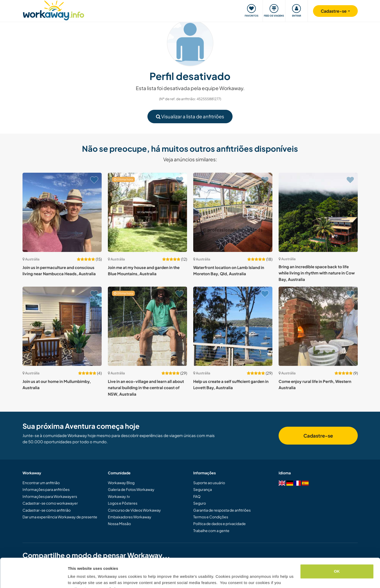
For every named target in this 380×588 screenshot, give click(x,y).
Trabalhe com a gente (211, 531)
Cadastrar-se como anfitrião (47, 510)
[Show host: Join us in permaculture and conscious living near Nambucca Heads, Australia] (62, 212)
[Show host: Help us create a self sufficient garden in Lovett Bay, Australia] (233, 326)
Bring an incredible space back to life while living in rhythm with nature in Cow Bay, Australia (317, 273)
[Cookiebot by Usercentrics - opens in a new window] (33, 578)
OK (337, 546)
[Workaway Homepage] (54, 10)
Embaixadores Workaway (130, 517)
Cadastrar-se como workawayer (50, 503)
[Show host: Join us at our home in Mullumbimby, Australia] (62, 326)
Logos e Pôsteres (123, 503)
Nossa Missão (119, 524)
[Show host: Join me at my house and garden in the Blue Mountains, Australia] (147, 212)
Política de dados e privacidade (219, 524)
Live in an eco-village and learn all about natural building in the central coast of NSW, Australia (146, 388)
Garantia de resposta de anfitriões (222, 510)
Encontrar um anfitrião (41, 483)
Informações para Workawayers (50, 496)
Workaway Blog (121, 483)
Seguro (200, 503)
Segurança (203, 489)
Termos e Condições (211, 517)
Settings (76, 578)
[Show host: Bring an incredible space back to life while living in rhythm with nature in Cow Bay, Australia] (318, 212)
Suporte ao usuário (209, 483)
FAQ (197, 496)
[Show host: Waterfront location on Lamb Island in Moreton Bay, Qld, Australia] (233, 212)
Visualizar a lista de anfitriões (190, 116)
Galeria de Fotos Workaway (131, 489)
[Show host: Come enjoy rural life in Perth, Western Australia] (318, 326)
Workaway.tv (119, 496)
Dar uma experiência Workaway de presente (60, 517)
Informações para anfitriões (46, 489)
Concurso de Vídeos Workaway (134, 510)
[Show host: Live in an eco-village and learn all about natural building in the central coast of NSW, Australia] (147, 326)
